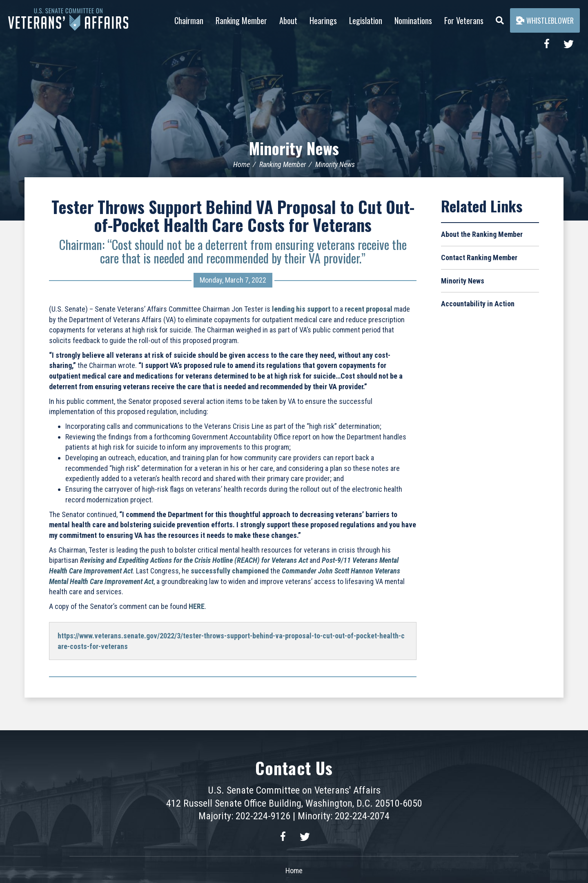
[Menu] (500, 18)
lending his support (301, 309)
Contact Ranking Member (479, 258)
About (288, 20)
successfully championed (230, 571)
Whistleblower (545, 20)
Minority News (294, 148)
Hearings (323, 20)
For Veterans (464, 20)
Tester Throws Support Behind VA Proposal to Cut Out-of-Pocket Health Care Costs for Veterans (233, 216)
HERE (197, 606)
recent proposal (369, 309)
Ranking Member (241, 20)
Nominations (413, 20)
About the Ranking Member (482, 234)
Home (242, 164)
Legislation (366, 20)
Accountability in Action (478, 304)
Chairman (189, 20)
